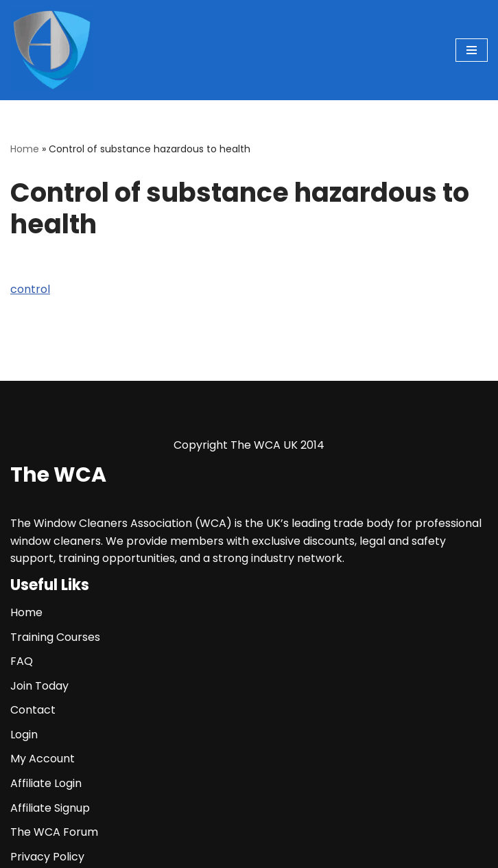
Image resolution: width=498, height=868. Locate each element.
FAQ (22, 661)
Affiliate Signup (50, 808)
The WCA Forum (54, 832)
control (30, 289)
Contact (33, 710)
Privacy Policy (47, 857)
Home (25, 149)
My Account (43, 759)
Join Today (39, 686)
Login (24, 735)
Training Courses (55, 637)
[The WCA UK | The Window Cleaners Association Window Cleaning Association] (51, 50)
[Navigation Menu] (472, 50)
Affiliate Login (46, 783)
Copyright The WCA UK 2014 (249, 445)
